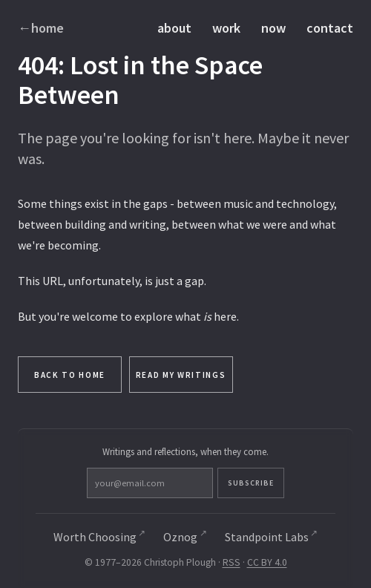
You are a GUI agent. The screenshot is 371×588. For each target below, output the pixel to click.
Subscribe (251, 483)
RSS (232, 562)
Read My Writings (181, 375)
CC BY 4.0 (267, 562)
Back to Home (70, 375)
